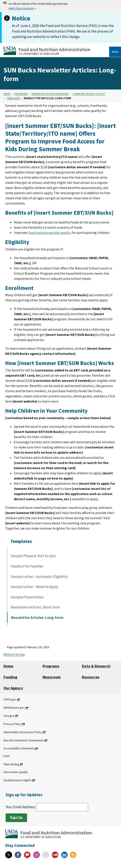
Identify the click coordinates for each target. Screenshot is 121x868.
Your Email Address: (47, 807)
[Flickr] (46, 855)
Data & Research (96, 666)
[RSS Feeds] (73, 855)
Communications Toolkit (89, 94)
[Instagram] (37, 855)
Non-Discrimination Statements (24, 740)
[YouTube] (55, 855)
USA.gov (9, 716)
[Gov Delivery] (27, 855)
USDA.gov (10, 700)
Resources (91, 677)
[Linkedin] (64, 855)
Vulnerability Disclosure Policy (23, 732)
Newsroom (52, 677)
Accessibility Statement (19, 748)
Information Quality (16, 772)
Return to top (14, 655)
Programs (21, 94)
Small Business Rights (18, 780)
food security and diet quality (50, 233)
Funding (10, 677)
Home (7, 94)
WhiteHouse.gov (14, 708)
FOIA (6, 756)
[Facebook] (18, 855)
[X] (9, 855)
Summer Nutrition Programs (50, 94)
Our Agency (13, 688)
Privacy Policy (12, 724)
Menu (115, 52)
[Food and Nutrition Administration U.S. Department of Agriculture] (56, 51)
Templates (13, 98)
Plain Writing (11, 764)
